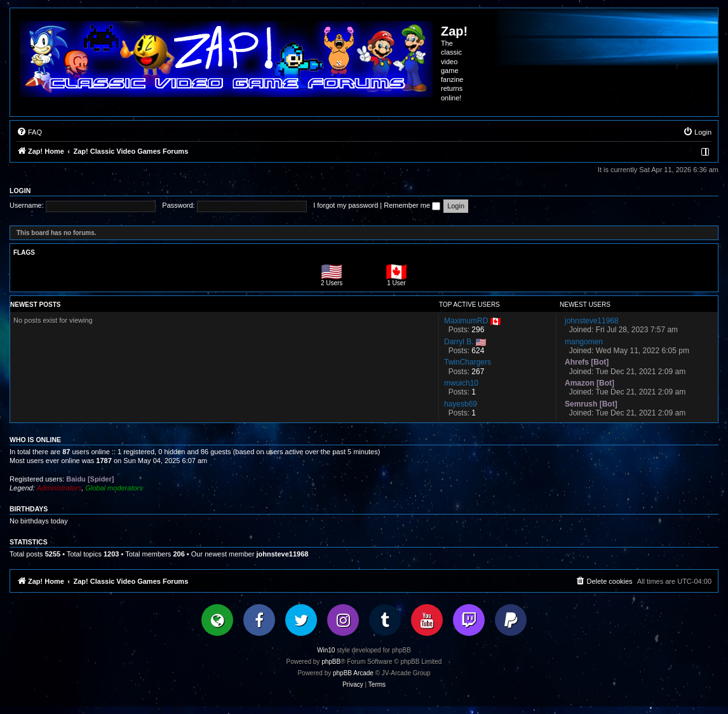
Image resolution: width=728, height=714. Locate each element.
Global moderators (114, 488)
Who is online (35, 440)
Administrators (59, 488)
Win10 (326, 650)
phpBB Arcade (353, 673)
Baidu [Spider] (90, 479)
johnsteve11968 (282, 554)
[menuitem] (29, 132)
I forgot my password (346, 205)
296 (478, 330)
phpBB (331, 662)
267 (478, 372)
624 (478, 351)
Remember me (412, 205)
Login (20, 191)
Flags (24, 253)
